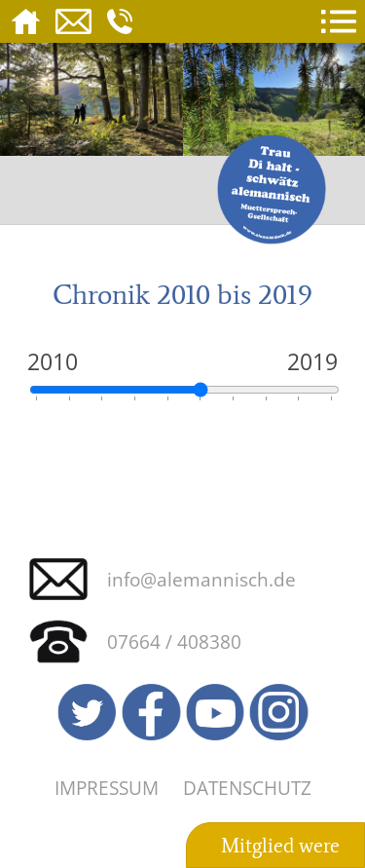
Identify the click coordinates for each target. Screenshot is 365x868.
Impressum (107, 788)
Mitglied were (280, 846)
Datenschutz (247, 788)
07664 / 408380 (174, 642)
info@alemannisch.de (201, 579)
